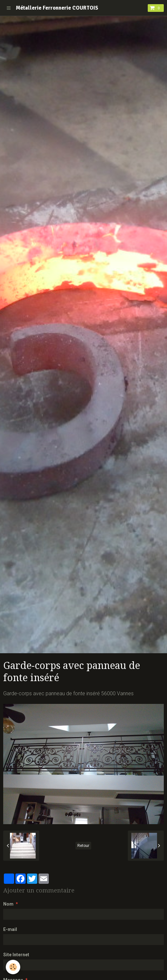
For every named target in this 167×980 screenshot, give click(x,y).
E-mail (10, 929)
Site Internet (16, 955)
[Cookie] (13, 967)
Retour (83, 846)
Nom (8, 904)
